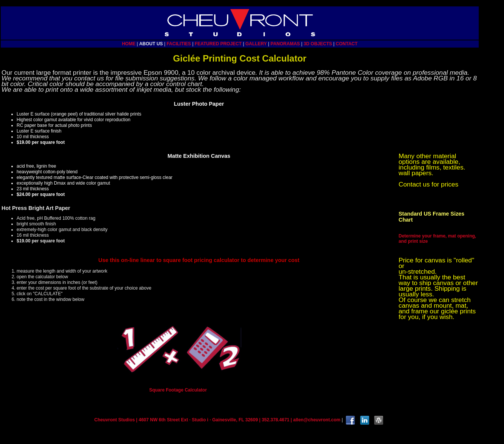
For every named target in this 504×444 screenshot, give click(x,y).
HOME (129, 44)
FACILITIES (179, 44)
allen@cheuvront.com (317, 420)
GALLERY (256, 44)
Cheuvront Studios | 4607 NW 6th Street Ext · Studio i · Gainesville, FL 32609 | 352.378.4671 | (194, 420)
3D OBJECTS (318, 44)
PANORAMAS (285, 44)
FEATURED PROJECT (218, 44)
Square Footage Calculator (178, 390)
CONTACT (347, 44)
